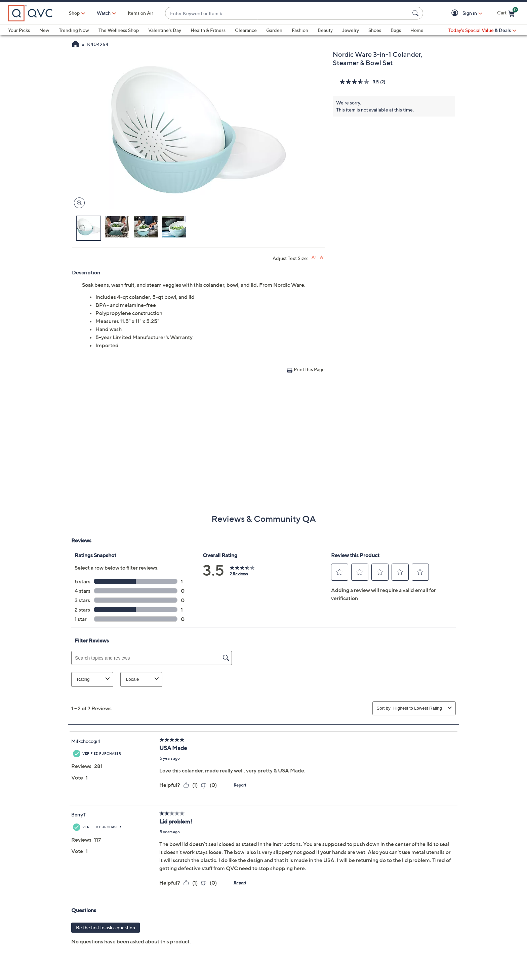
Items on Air (140, 13)
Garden (274, 30)
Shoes (375, 30)
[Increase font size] (314, 257)
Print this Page (309, 369)
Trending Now (74, 30)
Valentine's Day (165, 30)
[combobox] (287, 13)
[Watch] (104, 13)
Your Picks (19, 30)
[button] (456, 13)
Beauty (325, 30)
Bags (396, 30)
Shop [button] (74, 13)
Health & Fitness (208, 30)
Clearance (246, 30)
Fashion (300, 30)
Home (417, 30)
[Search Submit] (416, 13)
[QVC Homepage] (75, 45)
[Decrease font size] (322, 257)
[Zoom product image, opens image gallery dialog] (78, 203)
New (44, 30)
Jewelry (351, 30)
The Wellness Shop (119, 30)
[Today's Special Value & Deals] (482, 30)
